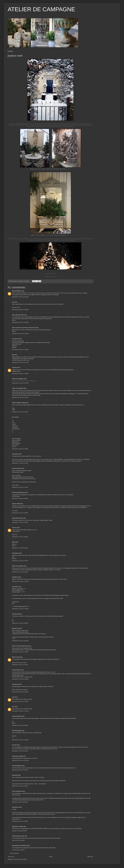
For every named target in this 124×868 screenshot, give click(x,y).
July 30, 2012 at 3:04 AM (18, 850)
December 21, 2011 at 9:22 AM (20, 561)
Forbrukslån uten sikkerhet (19, 846)
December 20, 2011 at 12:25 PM (20, 397)
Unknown (15, 368)
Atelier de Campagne (18, 379)
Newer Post (11, 857)
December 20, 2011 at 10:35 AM (20, 310)
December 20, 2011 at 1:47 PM (20, 487)
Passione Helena (17, 468)
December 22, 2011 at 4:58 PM (20, 623)
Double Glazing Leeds (18, 836)
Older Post (90, 857)
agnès (14, 542)
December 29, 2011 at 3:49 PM (20, 821)
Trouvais (14, 745)
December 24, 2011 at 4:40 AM (20, 725)
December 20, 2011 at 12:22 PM (20, 383)
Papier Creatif (16, 657)
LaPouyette (15, 587)
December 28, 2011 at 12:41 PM (20, 760)
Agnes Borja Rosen (17, 518)
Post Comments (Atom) (21, 859)
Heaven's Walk (16, 504)
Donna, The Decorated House (20, 646)
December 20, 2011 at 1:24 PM (20, 412)
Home (51, 857)
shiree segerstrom (17, 791)
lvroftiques (15, 577)
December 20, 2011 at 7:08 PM (20, 513)
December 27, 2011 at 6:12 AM (20, 751)
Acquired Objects (17, 716)
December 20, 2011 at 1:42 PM (20, 463)
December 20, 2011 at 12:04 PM (20, 374)
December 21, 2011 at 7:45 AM (20, 522)
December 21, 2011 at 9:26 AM (20, 572)
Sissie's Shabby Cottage (19, 403)
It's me (14, 417)
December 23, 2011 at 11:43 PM (20, 701)
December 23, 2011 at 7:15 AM (20, 652)
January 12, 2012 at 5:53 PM (19, 831)
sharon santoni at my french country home (24, 328)
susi (13, 697)
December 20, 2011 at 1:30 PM (20, 449)
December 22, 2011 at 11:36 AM (20, 609)
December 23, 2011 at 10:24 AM (20, 679)
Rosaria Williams (17, 291)
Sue (13, 302)
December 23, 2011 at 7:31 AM (20, 665)
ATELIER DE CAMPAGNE (41, 9)
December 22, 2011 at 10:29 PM (20, 641)
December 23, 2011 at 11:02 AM (20, 692)
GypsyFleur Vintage (17, 826)
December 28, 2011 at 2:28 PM (20, 770)
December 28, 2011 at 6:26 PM (20, 786)
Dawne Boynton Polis (18, 315)
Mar (13, 355)
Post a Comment (14, 853)
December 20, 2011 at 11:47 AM (20, 362)
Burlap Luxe (15, 628)
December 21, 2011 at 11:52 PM (20, 581)
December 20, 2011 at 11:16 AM (20, 334)
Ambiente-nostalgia (17, 756)
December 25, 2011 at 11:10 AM (20, 740)
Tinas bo (14, 528)
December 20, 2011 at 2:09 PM (20, 498)
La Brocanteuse (16, 670)
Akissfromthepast (17, 766)
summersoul (15, 614)
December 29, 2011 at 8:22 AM (20, 802)
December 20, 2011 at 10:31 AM (20, 297)
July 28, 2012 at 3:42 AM (18, 840)
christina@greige (17, 731)
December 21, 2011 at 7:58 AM (20, 537)
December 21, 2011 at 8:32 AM (20, 548)
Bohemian (15, 775)
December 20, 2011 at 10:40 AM (20, 322)
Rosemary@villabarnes (18, 493)
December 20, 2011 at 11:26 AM (20, 350)
